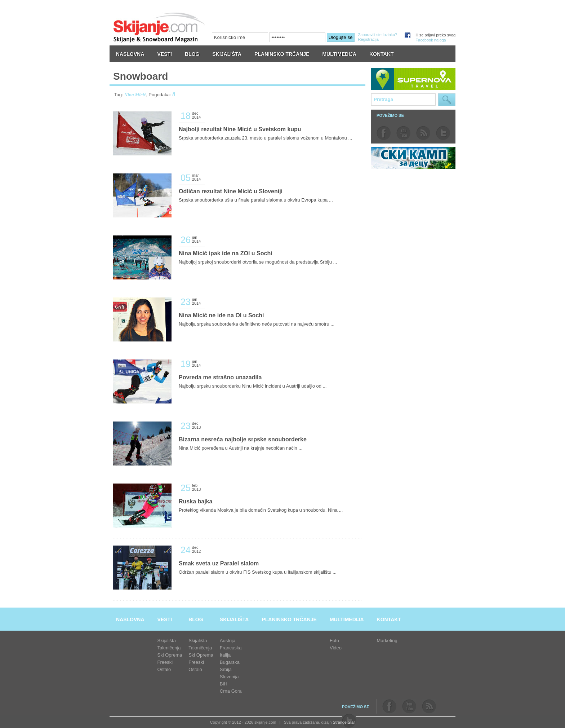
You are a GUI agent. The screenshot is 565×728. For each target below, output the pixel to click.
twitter (443, 133)
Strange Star (344, 722)
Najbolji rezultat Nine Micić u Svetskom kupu (240, 129)
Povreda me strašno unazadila (220, 377)
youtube (403, 133)
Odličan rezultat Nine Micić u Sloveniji (231, 191)
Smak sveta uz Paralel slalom (219, 563)
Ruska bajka (195, 501)
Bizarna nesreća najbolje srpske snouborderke (243, 439)
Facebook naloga (431, 40)
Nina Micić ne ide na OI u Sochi (221, 315)
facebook (384, 133)
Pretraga (447, 100)
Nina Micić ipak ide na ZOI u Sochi (226, 253)
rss (423, 133)
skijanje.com (159, 27)
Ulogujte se (341, 37)
